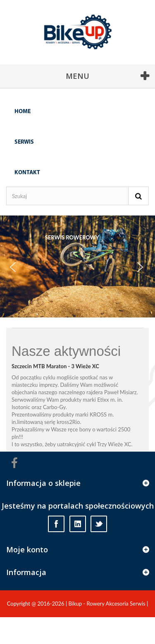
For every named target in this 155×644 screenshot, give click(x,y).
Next (144, 271)
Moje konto (27, 549)
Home (23, 112)
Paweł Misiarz (120, 392)
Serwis (24, 142)
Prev (17, 271)
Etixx (103, 400)
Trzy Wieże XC (114, 444)
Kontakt (27, 173)
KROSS (98, 414)
